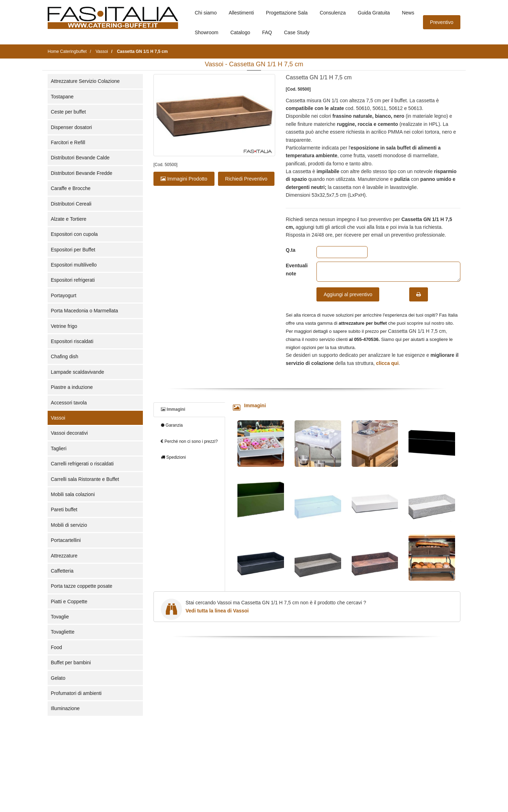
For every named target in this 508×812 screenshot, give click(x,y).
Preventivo (442, 22)
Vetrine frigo (64, 326)
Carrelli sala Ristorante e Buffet (85, 479)
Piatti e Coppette (69, 602)
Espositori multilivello (74, 265)
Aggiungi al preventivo (348, 294)
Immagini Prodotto (184, 179)
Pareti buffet (64, 509)
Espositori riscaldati (72, 341)
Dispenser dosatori (71, 127)
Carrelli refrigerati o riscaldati (82, 464)
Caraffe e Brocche (71, 188)
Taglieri (59, 448)
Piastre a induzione (72, 387)
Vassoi (58, 418)
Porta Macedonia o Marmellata (84, 311)
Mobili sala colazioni (73, 494)
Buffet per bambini (71, 663)
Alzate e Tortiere (69, 219)
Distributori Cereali (71, 204)
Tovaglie (60, 617)
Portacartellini (66, 540)
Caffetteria (62, 571)
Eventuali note (296, 269)
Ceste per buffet (68, 112)
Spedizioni (173, 457)
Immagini (173, 409)
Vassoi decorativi (69, 433)
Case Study (297, 32)
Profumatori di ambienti (76, 693)
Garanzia (172, 425)
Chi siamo (206, 13)
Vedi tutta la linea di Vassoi (217, 611)
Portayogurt (64, 295)
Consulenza (333, 13)
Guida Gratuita (374, 13)
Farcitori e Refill (68, 142)
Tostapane (62, 97)
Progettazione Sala (287, 13)
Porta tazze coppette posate (81, 586)
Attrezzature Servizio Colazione (85, 81)
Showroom (207, 32)
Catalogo (240, 32)
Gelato (58, 678)
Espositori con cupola (74, 234)
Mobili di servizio (69, 525)
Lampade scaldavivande (77, 372)
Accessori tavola (69, 403)
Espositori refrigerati (73, 280)
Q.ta (291, 250)
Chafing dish (65, 356)
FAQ (267, 32)
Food (56, 647)
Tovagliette (63, 632)
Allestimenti (241, 13)
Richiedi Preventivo (246, 179)
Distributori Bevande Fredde (81, 173)
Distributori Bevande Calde (80, 158)
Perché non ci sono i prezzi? (189, 441)
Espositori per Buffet (73, 250)
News (408, 13)
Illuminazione (65, 708)
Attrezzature (64, 556)
